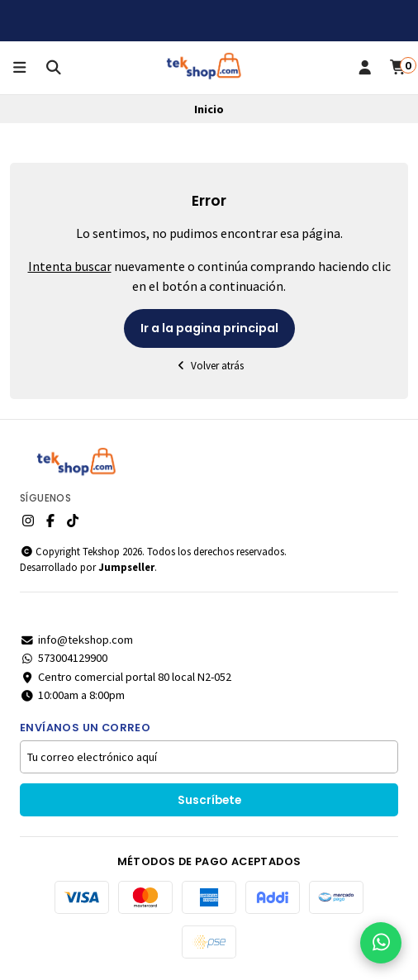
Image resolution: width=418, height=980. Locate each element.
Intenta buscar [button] (70, 266)
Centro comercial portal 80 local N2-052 (126, 677)
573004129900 (64, 658)
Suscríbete (209, 800)
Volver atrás (209, 366)
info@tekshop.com (76, 640)
